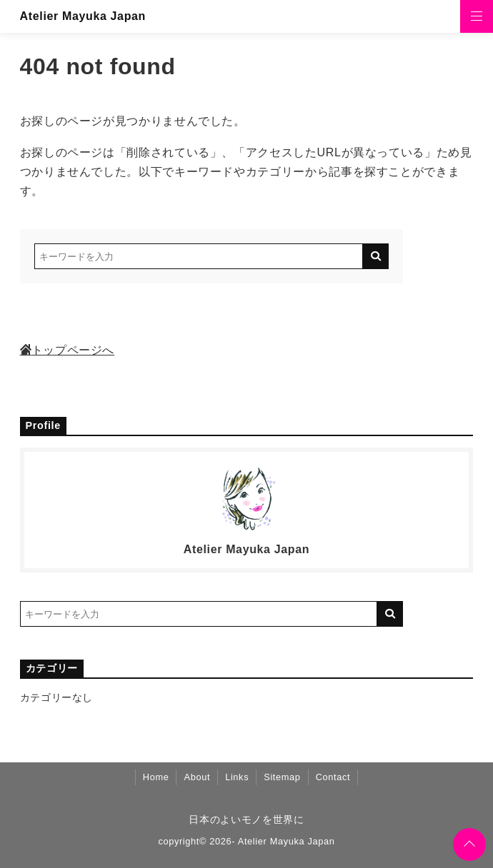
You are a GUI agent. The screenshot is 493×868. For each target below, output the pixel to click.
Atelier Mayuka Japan (83, 16)
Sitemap (282, 777)
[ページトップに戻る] (469, 844)
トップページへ (67, 350)
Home (156, 777)
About (197, 777)
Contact (333, 777)
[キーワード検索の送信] (376, 256)
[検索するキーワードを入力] (199, 256)
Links (237, 777)
